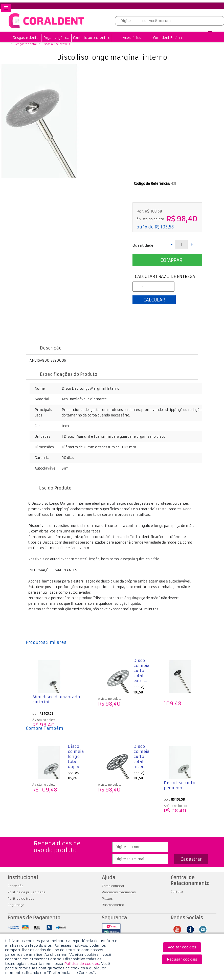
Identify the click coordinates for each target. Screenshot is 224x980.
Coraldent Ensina (167, 38)
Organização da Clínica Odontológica (56, 45)
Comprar (171, 260)
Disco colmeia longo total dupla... (76, 756)
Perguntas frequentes (119, 892)
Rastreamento (113, 905)
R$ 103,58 (164, 227)
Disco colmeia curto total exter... (142, 671)
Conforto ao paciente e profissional (92, 42)
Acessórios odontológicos (132, 42)
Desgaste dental (26, 38)
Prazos (107, 899)
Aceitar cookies (182, 947)
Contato (177, 892)
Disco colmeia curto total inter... (142, 756)
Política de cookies (82, 964)
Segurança (16, 905)
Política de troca (21, 899)
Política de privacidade (27, 892)
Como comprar (113, 886)
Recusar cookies (182, 959)
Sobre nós (15, 886)
